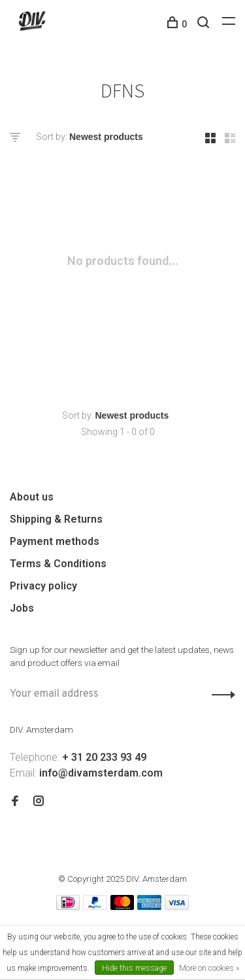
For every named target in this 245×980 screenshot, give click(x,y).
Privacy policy (43, 586)
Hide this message (134, 968)
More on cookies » (209, 968)
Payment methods (55, 541)
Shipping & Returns (56, 519)
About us (32, 497)
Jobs (22, 608)
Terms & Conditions (58, 564)
